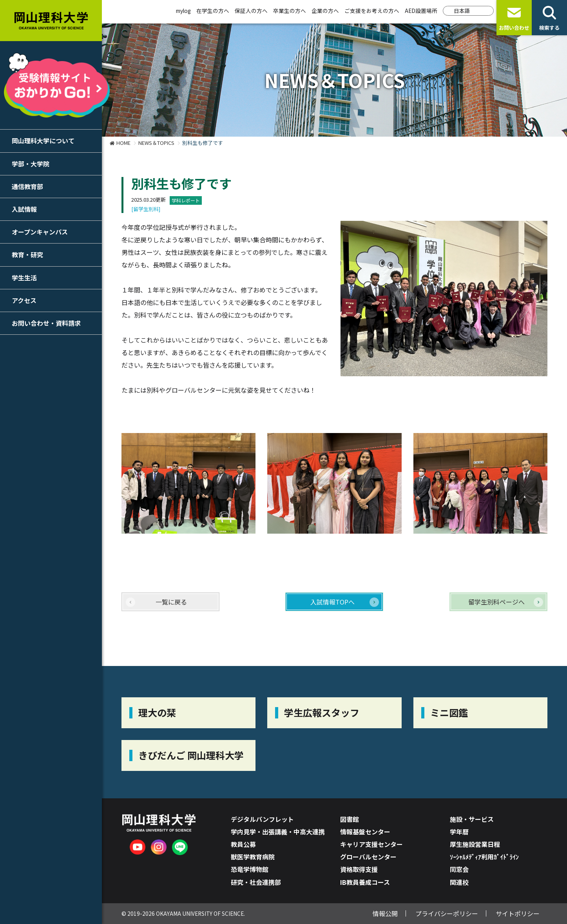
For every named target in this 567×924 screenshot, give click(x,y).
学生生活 (24, 278)
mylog (183, 11)
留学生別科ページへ (496, 602)
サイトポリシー (518, 913)
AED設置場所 (421, 11)
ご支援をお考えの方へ (372, 11)
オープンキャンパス (40, 232)
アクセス (24, 300)
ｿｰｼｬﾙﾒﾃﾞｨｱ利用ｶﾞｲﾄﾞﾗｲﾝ (484, 857)
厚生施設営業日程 (475, 844)
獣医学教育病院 (253, 857)
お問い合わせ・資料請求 (46, 323)
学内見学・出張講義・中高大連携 (278, 832)
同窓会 (459, 869)
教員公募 (243, 844)
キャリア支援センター (371, 844)
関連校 (459, 882)
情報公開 (385, 913)
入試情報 (24, 209)
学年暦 (459, 832)
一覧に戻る (171, 602)
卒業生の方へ (290, 11)
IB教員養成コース (365, 882)
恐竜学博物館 (250, 869)
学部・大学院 (31, 164)
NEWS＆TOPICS (156, 143)
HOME (123, 143)
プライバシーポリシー (447, 913)
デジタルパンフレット (262, 819)
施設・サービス (472, 819)
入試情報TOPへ (332, 602)
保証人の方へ (251, 11)
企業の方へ (325, 11)
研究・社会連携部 (256, 882)
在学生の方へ (213, 11)
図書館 (350, 819)
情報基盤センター (365, 832)
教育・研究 (27, 254)
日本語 (462, 11)
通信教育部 (27, 186)
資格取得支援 (359, 869)
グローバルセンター (368, 857)
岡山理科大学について (43, 141)
